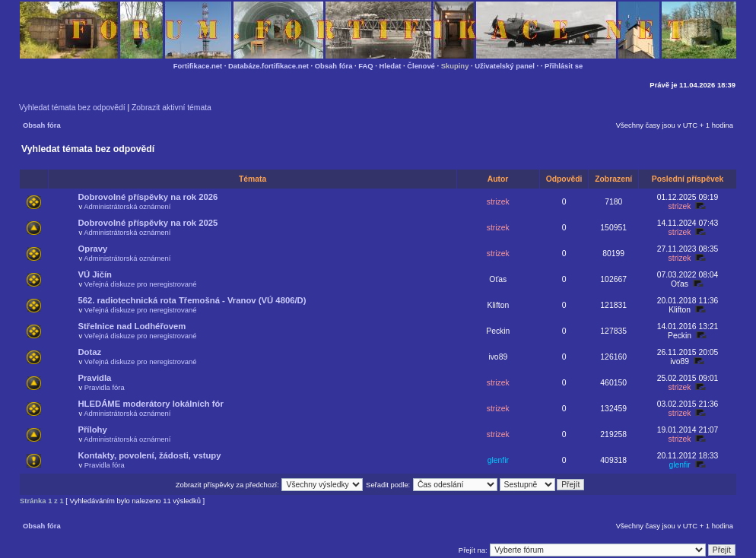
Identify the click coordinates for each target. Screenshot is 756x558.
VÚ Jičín (95, 274)
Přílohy (92, 430)
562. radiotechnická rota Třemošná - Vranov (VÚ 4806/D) (192, 300)
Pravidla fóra (105, 387)
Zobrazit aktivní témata (172, 108)
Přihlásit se (564, 66)
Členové (421, 66)
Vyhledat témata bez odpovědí (72, 108)
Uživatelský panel (505, 66)
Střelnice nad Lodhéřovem (132, 326)
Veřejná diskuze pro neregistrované (141, 284)
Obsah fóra (334, 66)
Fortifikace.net (198, 66)
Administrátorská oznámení (127, 206)
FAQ (365, 66)
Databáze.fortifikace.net (268, 66)
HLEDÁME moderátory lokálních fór (150, 404)
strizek (498, 202)
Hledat (391, 66)
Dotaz (89, 352)
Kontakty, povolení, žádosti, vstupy (149, 455)
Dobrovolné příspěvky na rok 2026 (148, 197)
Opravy (92, 249)
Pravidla (94, 378)
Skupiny (455, 66)
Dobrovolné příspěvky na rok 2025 (148, 223)
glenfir (498, 460)
